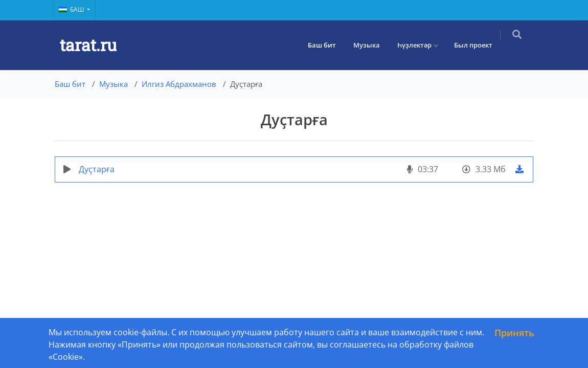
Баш (72, 9)
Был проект (480, 45)
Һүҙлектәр (421, 45)
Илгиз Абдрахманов (179, 84)
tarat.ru (88, 45)
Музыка (373, 45)
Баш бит (329, 45)
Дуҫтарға (97, 169)
